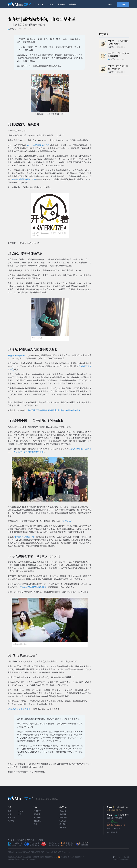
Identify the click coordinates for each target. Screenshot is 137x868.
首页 (109, 828)
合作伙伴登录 (112, 832)
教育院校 (37, 811)
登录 (110, 5)
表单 (9, 811)
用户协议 (40, 840)
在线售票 (63, 827)
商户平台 (11, 821)
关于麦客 (11, 840)
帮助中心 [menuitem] (72, 4)
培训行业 (37, 814)
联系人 (20, 811)
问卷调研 (63, 818)
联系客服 (119, 818)
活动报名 (63, 814)
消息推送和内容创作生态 (116, 825)
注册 (123, 5)
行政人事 (63, 821)
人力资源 (37, 818)
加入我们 (30, 840)
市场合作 (21, 840)
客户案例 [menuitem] (61, 4)
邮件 (9, 814)
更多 (35, 824)
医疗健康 (37, 821)
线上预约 (63, 824)
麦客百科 (110, 818)
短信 (19, 814)
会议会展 (63, 811)
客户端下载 (116, 828)
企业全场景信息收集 (115, 810)
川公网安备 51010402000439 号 (73, 857)
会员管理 (11, 818)
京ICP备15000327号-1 (48, 857)
